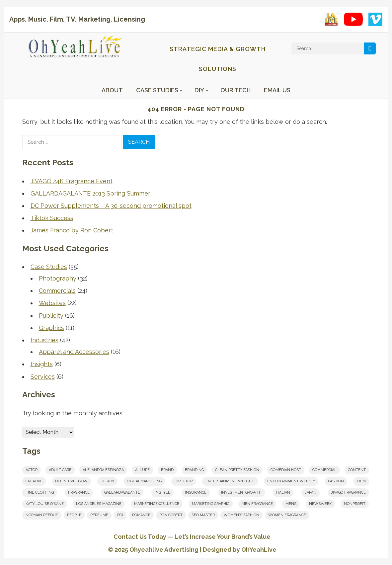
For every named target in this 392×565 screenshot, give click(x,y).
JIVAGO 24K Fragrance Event (72, 181)
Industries (44, 340)
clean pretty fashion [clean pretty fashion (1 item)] (237, 470)
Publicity (51, 316)
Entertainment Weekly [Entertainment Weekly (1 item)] (291, 481)
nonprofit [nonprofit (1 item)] (355, 504)
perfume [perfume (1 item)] (99, 515)
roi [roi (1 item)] (120, 515)
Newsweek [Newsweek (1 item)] (320, 504)
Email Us (277, 90)
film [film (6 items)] (361, 481)
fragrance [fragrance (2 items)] (79, 492)
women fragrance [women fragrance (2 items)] (287, 515)
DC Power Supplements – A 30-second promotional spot (111, 206)
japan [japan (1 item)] (311, 492)
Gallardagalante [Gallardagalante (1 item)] (122, 492)
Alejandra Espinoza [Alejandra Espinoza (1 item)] (103, 470)
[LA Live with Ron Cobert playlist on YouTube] (331, 19)
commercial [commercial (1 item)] (324, 470)
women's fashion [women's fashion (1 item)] (241, 515)
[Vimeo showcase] (375, 19)
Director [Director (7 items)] (184, 481)
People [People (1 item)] (74, 515)
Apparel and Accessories (74, 352)
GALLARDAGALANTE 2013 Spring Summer (90, 193)
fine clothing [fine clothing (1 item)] (40, 492)
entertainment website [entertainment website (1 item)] (230, 481)
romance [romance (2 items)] (141, 515)
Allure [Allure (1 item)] (142, 470)
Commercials (57, 291)
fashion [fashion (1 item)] (336, 481)
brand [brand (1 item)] (167, 470)
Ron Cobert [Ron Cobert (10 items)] (171, 515)
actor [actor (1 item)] (32, 470)
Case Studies (157, 90)
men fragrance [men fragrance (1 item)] (257, 504)
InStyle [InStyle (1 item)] (162, 492)
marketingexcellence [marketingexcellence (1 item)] (157, 504)
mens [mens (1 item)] (291, 504)
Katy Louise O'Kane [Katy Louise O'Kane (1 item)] (45, 504)
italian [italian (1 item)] (283, 492)
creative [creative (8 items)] (34, 481)
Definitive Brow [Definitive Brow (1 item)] (71, 481)
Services (43, 377)
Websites (52, 303)
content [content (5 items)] (357, 470)
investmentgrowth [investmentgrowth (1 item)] (241, 492)
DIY (199, 90)
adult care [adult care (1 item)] (60, 470)
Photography (58, 278)
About (112, 90)
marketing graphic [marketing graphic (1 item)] (211, 504)
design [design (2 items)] (107, 481)
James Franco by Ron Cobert (72, 230)
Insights (42, 364)
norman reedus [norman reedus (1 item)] (42, 515)
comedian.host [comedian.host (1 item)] (286, 470)
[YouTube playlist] (353, 19)
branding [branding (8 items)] (194, 470)
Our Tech (235, 90)
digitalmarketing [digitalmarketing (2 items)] (144, 481)
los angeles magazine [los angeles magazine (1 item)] (99, 504)
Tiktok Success (52, 218)
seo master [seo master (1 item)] (203, 515)
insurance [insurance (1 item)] (196, 492)
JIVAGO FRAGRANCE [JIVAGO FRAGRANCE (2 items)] (348, 492)
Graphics (51, 328)
